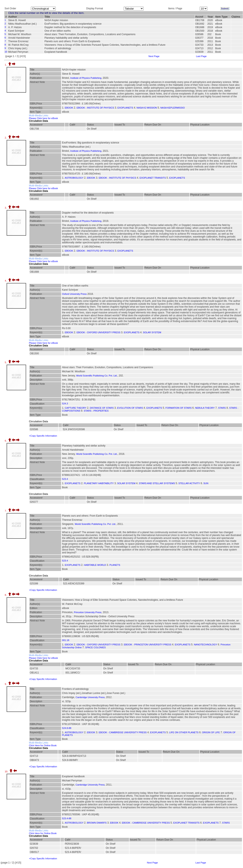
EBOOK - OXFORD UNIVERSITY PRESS (99, 332)
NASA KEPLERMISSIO (173, 108)
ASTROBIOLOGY (74, 178)
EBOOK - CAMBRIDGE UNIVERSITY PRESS (123, 732)
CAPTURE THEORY (76, 408)
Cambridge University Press (90, 697)
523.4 (65, 479)
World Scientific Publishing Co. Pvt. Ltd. (97, 376)
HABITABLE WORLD (95, 565)
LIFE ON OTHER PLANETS (184, 732)
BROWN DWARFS (97, 823)
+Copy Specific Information (43, 436)
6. (6, 441)
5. (6, 362)
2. (6, 138)
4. (6, 281)
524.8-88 (67, 728)
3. (6, 208)
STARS (222, 408)
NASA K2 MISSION (147, 108)
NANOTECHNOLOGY (206, 645)
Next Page (154, 56)
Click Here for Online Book (43, 745)
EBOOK (69, 108)
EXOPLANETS (125, 108)
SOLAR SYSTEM (152, 332)
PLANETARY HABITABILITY (99, 483)
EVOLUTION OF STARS (130, 408)
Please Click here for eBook (44, 118)
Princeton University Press (88, 612)
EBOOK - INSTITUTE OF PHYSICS (95, 108)
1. (6, 65)
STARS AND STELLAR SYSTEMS (157, 483)
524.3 (65, 404)
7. (6, 511)
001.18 (66, 640)
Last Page (201, 56)
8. (6, 595)
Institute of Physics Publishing (86, 78)
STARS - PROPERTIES (96, 411)
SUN (206, 483)
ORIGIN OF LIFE (211, 732)
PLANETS (115, 565)
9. (6, 684)
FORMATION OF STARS (179, 408)
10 (6, 52)
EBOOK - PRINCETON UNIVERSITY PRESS (148, 645)
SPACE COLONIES (95, 647)
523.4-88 (67, 818)
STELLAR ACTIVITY (189, 483)
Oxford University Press (74, 294)
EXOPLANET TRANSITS (153, 178)
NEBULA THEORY (205, 408)
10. (7, 771)
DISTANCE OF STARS (102, 408)
